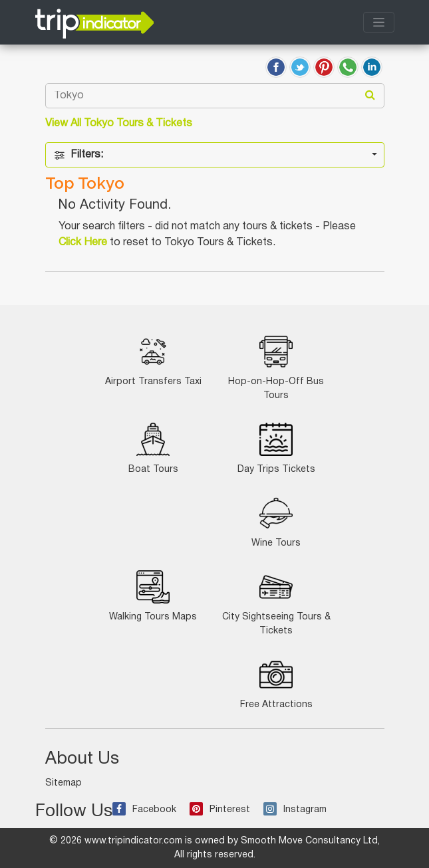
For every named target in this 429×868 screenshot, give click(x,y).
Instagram (295, 810)
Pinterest (220, 810)
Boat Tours (153, 448)
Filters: (78, 155)
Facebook (144, 810)
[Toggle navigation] (379, 22)
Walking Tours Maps (153, 596)
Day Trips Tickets (276, 448)
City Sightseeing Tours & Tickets (276, 603)
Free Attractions (276, 684)
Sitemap (64, 783)
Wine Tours (276, 522)
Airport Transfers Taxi (153, 361)
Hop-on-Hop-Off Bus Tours (276, 368)
